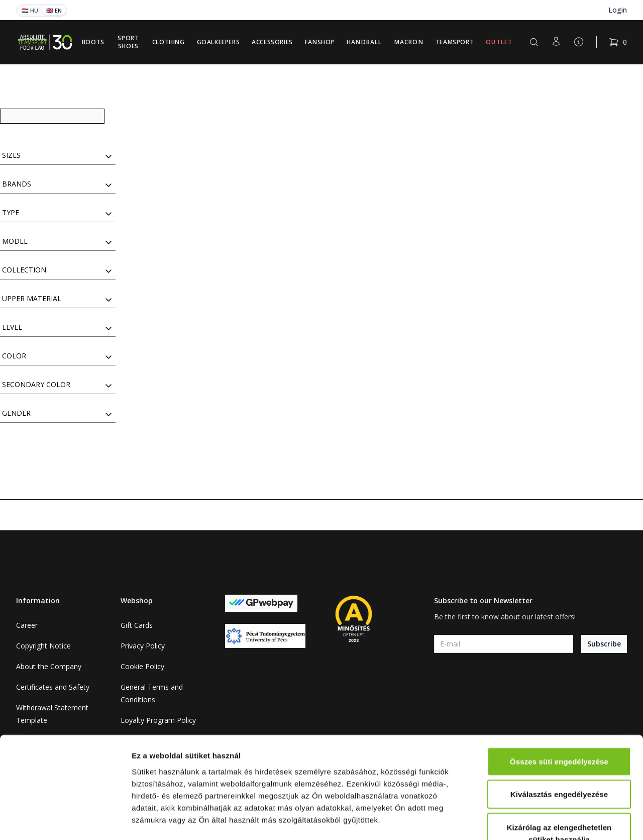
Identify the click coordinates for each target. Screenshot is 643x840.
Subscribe (604, 644)
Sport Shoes (128, 42)
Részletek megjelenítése (571, 820)
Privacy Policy (143, 646)
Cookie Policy (142, 666)
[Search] (52, 116)
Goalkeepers (219, 42)
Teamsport (455, 42)
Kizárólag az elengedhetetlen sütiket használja (559, 768)
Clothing (169, 42)
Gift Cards (137, 625)
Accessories (272, 42)
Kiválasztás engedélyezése (559, 729)
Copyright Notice (43, 646)
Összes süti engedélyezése (559, 696)
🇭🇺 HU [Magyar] (30, 10)
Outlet (499, 42)
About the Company (49, 666)
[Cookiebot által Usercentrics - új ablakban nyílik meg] (65, 820)
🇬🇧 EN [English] (54, 10)
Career (27, 625)
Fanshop (320, 42)
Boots (93, 42)
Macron (409, 42)
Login (618, 10)
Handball (364, 42)
